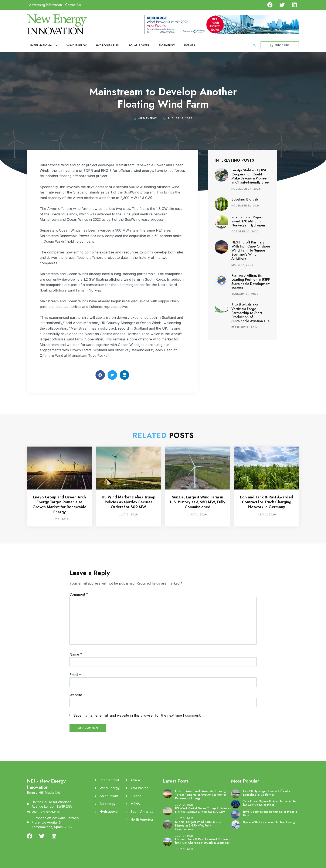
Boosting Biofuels (245, 199)
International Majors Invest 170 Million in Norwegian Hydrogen (248, 221)
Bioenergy (167, 45)
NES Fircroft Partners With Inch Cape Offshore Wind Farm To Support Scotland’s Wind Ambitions (251, 250)
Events (190, 45)
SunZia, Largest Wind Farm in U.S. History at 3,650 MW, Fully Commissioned (198, 502)
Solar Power (139, 45)
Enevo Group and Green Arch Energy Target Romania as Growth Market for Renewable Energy (60, 505)
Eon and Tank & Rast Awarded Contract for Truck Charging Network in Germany (267, 502)
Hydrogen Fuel (108, 45)
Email (75, 675)
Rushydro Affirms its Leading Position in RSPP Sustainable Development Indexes (251, 282)
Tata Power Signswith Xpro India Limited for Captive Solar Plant (270, 803)
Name (76, 654)
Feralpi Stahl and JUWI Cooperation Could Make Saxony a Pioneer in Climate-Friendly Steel (250, 176)
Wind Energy (77, 45)
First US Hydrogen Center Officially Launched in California (267, 793)
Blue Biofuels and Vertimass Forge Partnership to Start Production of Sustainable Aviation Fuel (251, 313)
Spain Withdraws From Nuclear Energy (269, 822)
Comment (79, 594)
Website (76, 695)
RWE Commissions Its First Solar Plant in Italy (270, 813)
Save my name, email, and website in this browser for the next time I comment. (137, 715)
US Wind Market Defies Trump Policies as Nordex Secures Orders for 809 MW (129, 502)
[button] (254, 46)
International (44, 45)
